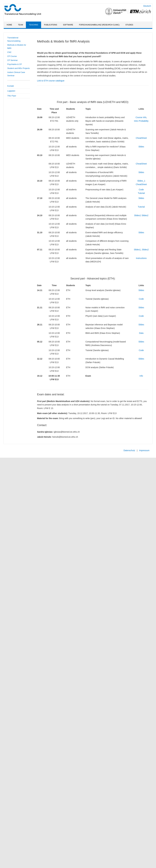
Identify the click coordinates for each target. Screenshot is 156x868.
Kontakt (11, 86)
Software (68, 25)
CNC (9, 52)
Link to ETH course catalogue (51, 81)
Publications (51, 25)
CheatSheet (141, 138)
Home (9, 25)
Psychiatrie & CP (15, 64)
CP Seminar (13, 60)
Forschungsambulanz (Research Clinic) (99, 25)
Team (20, 25)
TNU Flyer (12, 96)
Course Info (141, 117)
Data (141, 333)
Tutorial (141, 193)
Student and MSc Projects (18, 68)
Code (141, 190)
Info (141, 376)
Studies (129, 25)
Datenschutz (129, 450)
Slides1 (138, 215)
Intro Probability (141, 121)
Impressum (144, 450)
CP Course (12, 56)
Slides (141, 147)
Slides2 (145, 215)
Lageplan (11, 91)
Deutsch (147, 6)
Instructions (141, 258)
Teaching (33, 25)
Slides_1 (141, 181)
